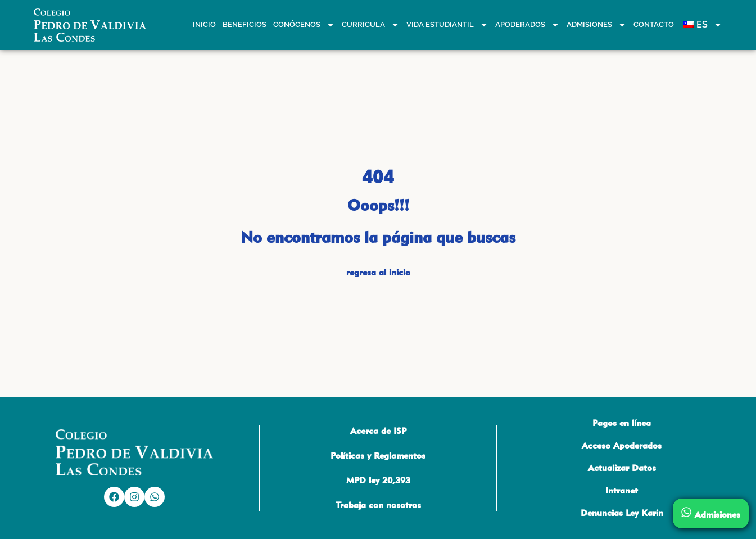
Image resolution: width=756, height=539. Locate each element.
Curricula (371, 25)
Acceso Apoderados (622, 445)
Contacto (654, 24)
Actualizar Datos (622, 468)
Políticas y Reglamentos (378, 456)
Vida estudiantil (447, 25)
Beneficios (245, 24)
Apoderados (528, 25)
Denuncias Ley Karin (622, 513)
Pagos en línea (622, 423)
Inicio (204, 24)
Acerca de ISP (378, 431)
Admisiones (597, 25)
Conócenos (304, 25)
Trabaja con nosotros (378, 505)
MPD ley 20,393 (378, 480)
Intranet (622, 490)
